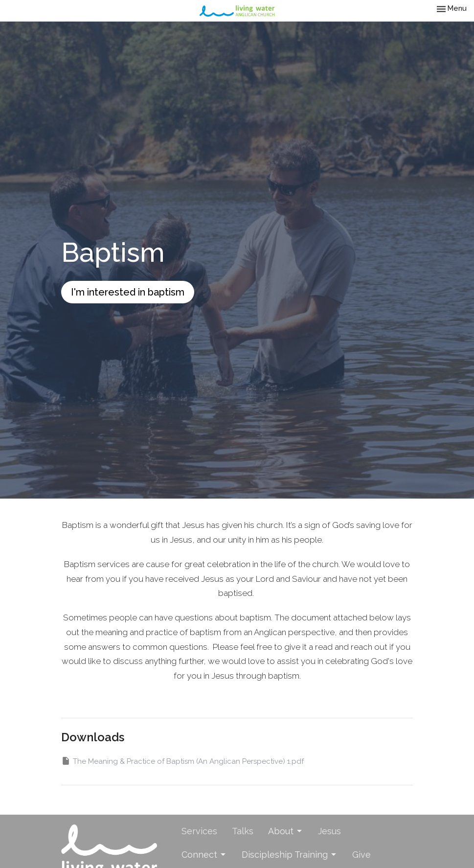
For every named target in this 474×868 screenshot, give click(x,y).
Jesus (329, 831)
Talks (243, 831)
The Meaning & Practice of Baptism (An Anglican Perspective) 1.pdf (182, 761)
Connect (204, 855)
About (286, 831)
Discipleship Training (290, 855)
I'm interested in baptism (128, 292)
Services (199, 831)
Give (361, 855)
